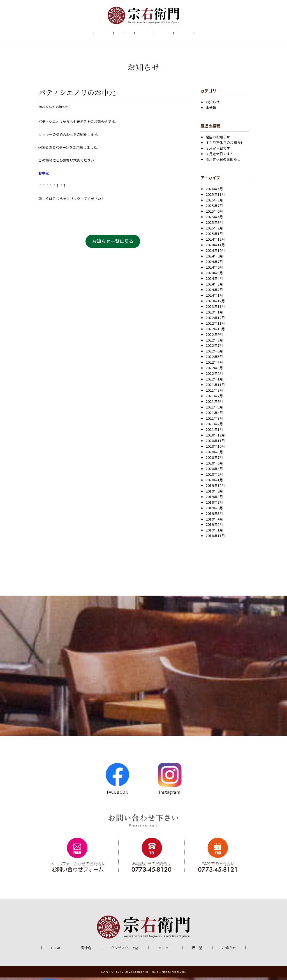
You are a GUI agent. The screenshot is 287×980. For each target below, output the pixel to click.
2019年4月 (214, 522)
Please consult (143, 828)
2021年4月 (214, 415)
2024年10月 (215, 253)
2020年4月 (214, 472)
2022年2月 (214, 376)
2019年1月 (214, 533)
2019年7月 (214, 505)
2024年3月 (214, 287)
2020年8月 (214, 455)
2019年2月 (214, 527)
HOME (78, 34)
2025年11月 (215, 197)
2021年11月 (215, 387)
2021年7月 (214, 399)
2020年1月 (214, 483)
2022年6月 (214, 354)
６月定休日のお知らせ (223, 162)
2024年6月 (214, 270)
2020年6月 (214, 466)
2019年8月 (214, 500)
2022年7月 (214, 348)
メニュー (143, 34)
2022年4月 (214, 365)
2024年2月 (214, 292)
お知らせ (207, 34)
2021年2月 (214, 427)
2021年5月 (214, 410)
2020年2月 (214, 477)
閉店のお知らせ (218, 140)
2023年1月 (214, 315)
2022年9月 (214, 337)
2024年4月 (214, 281)
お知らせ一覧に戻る (113, 244)
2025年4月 (214, 220)
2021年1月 (214, 432)
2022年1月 (214, 382)
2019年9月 (214, 494)
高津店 (86, 951)
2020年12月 (215, 438)
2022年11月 (215, 326)
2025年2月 (214, 231)
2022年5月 (214, 359)
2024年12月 (215, 242)
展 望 (175, 34)
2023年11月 (215, 309)
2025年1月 (214, 236)
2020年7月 (214, 460)
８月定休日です (218, 151)
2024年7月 (214, 264)
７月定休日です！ (220, 157)
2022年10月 (215, 331)
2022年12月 (215, 321)
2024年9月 (214, 259)
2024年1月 (214, 298)
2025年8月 (214, 203)
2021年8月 (214, 393)
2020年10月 (215, 449)
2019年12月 (215, 488)
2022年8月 (214, 343)
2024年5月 (214, 276)
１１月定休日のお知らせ (225, 145)
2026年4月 (214, 192)
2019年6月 (214, 510)
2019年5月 (214, 516)
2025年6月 (214, 214)
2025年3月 (214, 225)
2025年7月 (214, 208)
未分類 (211, 110)
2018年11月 (215, 538)
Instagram (170, 781)
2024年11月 (215, 248)
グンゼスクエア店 (125, 951)
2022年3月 (214, 371)
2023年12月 (215, 304)
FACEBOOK (117, 781)
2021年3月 (214, 421)
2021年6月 (214, 404)
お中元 (44, 176)
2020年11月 (215, 443)
